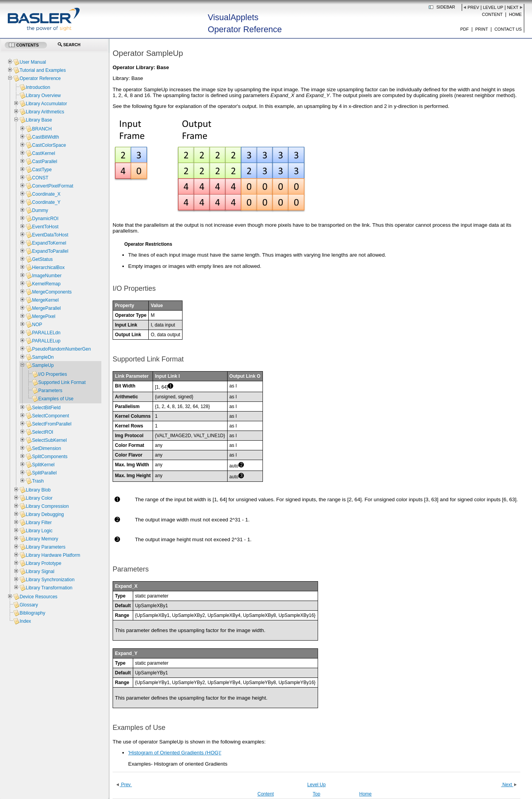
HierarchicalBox (48, 267)
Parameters (50, 391)
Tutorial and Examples (43, 70)
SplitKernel (43, 465)
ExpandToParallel (50, 251)
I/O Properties (52, 374)
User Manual (33, 62)
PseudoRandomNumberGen (61, 349)
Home (515, 14)
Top (316, 794)
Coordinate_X (46, 194)
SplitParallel (44, 473)
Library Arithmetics (45, 112)
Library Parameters (45, 547)
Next (513, 7)
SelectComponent (50, 416)
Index (25, 621)
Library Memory (42, 539)
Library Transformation (49, 588)
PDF (464, 29)
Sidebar (446, 7)
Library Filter (39, 523)
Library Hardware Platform (53, 555)
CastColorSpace (49, 145)
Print (482, 29)
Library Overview (43, 96)
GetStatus (42, 259)
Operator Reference (40, 78)
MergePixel (43, 316)
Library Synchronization (50, 580)
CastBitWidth (45, 137)
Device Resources (38, 597)
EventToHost (45, 227)
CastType (42, 170)
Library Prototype (43, 563)
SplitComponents (50, 457)
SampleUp (43, 365)
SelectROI (43, 432)
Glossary (29, 605)
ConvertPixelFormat (52, 186)
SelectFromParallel (51, 424)
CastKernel (43, 153)
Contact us (508, 29)
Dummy (40, 210)
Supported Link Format (62, 382)
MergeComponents (52, 292)
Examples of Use (56, 399)
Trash (38, 481)
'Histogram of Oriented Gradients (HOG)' (175, 753)
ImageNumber (47, 276)
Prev (473, 7)
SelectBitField (46, 408)
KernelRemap (46, 284)
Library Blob (38, 490)
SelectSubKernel (49, 440)
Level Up (493, 7)
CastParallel (44, 162)
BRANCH (42, 129)
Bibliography (32, 613)
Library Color (39, 498)
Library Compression (47, 506)
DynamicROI (45, 219)
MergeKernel (45, 300)
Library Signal (40, 571)
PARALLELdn (46, 333)
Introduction (38, 87)
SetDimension (46, 448)
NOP (37, 325)
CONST (40, 178)
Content (492, 14)
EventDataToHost (50, 235)
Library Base (39, 120)
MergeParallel (46, 308)
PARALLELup (46, 341)
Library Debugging (45, 514)
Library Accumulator (46, 104)
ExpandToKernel (49, 243)
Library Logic (39, 531)
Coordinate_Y (46, 202)
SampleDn (43, 357)
